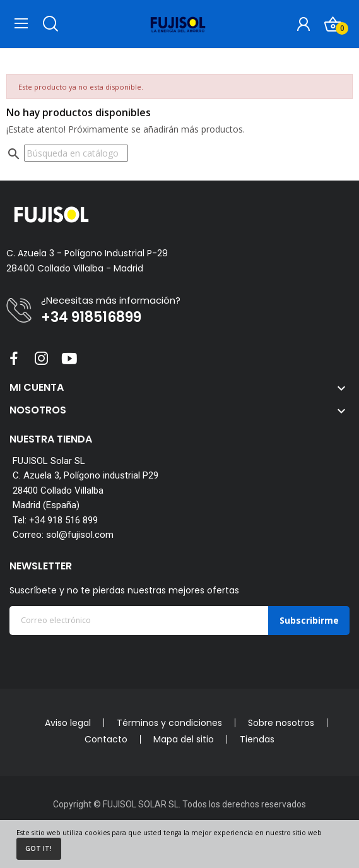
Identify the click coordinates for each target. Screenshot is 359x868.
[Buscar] (76, 153)
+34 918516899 (91, 318)
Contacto (106, 739)
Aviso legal (68, 723)
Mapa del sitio (184, 739)
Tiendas (257, 739)
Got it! (38, 848)
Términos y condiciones (169, 723)
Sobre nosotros (281, 723)
